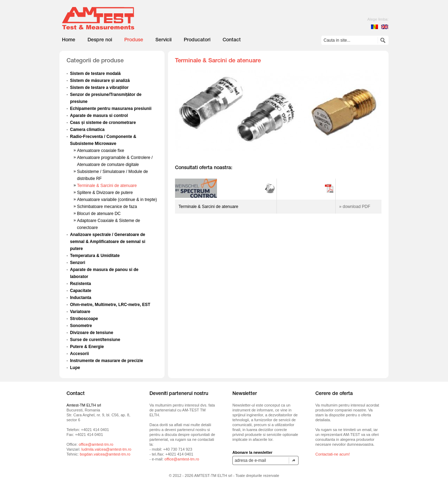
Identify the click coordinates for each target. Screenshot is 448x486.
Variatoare (80, 312)
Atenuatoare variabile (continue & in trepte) (117, 200)
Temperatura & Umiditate (95, 256)
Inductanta (81, 298)
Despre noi (100, 40)
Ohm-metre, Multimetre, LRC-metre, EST (110, 305)
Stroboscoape (84, 319)
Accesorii (79, 354)
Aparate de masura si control (99, 116)
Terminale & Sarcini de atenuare (107, 186)
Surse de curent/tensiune (95, 340)
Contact (232, 40)
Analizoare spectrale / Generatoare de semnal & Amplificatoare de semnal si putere (108, 242)
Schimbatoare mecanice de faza (107, 207)
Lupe (75, 368)
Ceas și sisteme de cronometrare (103, 123)
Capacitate (81, 291)
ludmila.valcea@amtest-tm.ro (107, 449)
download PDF (356, 207)
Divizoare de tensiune (92, 333)
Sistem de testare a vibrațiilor (99, 88)
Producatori (197, 40)
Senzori (78, 263)
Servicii (163, 40)
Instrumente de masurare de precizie (107, 361)
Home (69, 40)
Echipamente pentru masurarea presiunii (111, 109)
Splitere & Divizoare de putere (105, 193)
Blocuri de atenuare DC (99, 214)
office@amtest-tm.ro (96, 444)
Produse (134, 40)
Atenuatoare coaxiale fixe (101, 151)
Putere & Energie (87, 347)
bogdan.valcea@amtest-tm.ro (105, 454)
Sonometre (81, 326)
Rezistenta (80, 284)
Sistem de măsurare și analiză (100, 81)
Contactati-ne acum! (332, 454)
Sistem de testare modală (95, 74)
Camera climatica (87, 130)
